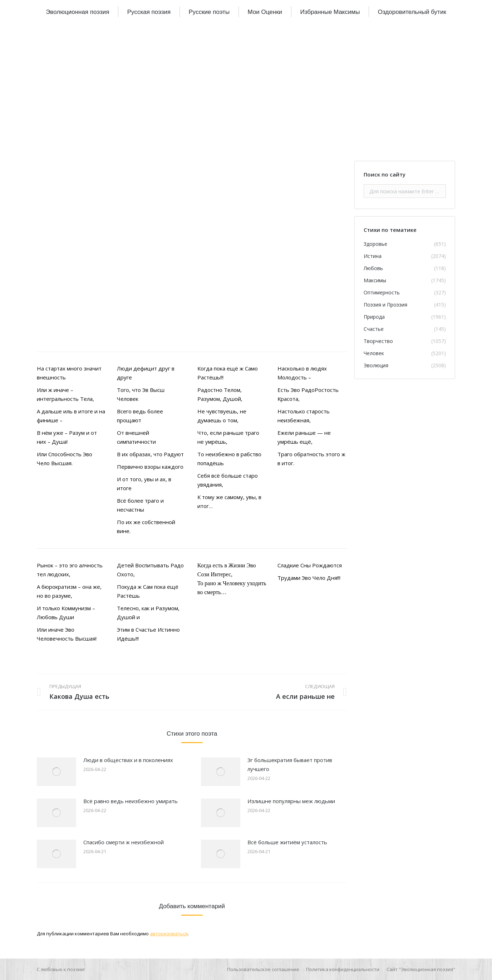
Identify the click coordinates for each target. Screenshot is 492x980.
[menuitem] (77, 12)
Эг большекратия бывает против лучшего (290, 764)
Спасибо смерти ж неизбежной (124, 842)
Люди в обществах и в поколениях (128, 760)
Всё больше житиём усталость (287, 842)
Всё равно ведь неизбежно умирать (131, 801)
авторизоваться (169, 934)
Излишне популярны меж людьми (291, 801)
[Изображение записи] (56, 772)
